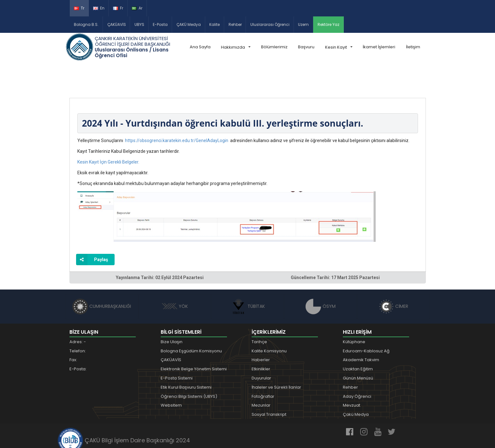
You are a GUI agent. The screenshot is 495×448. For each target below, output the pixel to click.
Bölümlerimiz (274, 47)
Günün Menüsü (358, 349)
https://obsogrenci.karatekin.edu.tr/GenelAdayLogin (177, 111)
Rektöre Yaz (328, 24)
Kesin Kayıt (339, 47)
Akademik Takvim (361, 331)
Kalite (215, 24)
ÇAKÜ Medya (189, 24)
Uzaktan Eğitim (358, 340)
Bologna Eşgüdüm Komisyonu (191, 322)
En (99, 8)
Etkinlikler (261, 340)
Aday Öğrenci (357, 367)
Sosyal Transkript (269, 385)
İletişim (413, 47)
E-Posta (160, 24)
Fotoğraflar (263, 367)
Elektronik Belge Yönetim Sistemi (194, 340)
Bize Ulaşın (172, 312)
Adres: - (78, 312)
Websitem (171, 376)
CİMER (393, 277)
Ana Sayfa (200, 47)
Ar (137, 8)
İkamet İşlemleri (379, 47)
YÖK (175, 277)
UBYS (139, 24)
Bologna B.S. (86, 24)
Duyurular (261, 349)
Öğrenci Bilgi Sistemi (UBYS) (189, 367)
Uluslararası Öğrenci (270, 24)
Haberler (261, 331)
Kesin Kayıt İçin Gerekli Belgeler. (108, 133)
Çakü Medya (356, 385)
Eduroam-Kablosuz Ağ (366, 322)
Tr (79, 8)
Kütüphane (354, 312)
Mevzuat (352, 376)
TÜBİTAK (248, 277)
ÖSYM (321, 277)
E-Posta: (78, 340)
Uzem (303, 24)
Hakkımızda (236, 47)
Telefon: (78, 322)
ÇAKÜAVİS (117, 24)
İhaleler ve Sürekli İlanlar (276, 358)
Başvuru (306, 47)
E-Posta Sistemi (177, 349)
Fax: (73, 331)
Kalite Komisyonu (269, 322)
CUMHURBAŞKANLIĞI (102, 277)
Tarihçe (259, 312)
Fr (118, 8)
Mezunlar (261, 376)
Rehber (235, 24)
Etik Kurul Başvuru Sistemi (186, 358)
